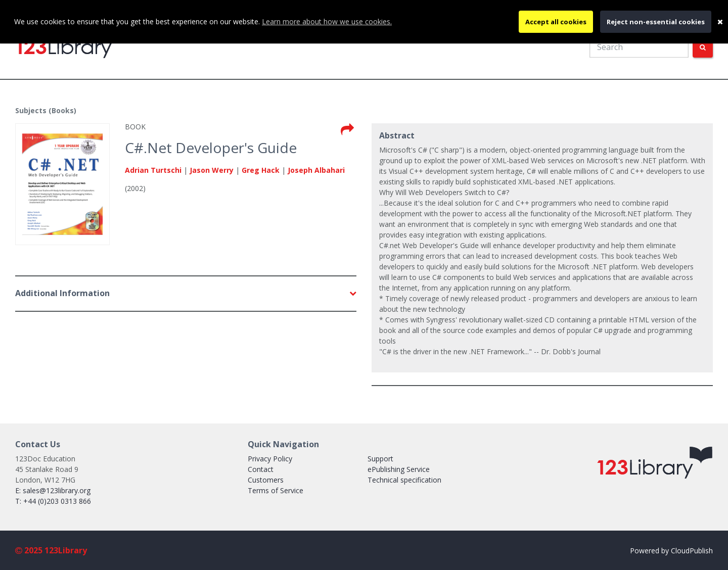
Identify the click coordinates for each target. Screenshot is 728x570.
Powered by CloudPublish (671, 551)
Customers (266, 480)
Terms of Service (276, 490)
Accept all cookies (556, 22)
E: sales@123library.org (53, 490)
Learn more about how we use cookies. (327, 21)
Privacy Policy (270, 459)
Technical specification (404, 480)
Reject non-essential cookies (656, 22)
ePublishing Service (399, 469)
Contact (261, 469)
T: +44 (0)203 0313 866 (53, 501)
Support (380, 459)
